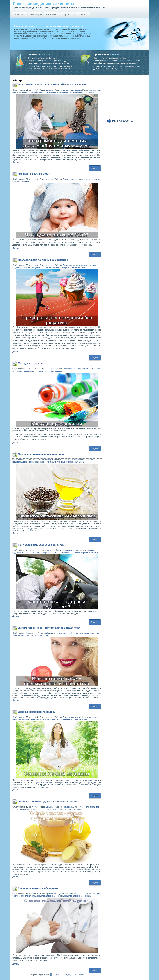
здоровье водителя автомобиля (56, 553)
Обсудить (95, 168)
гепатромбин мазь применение (82, 92)
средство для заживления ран (77, 896)
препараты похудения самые (73, 267)
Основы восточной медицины (37, 712)
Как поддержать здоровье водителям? (42, 545)
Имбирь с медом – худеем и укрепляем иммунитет (49, 802)
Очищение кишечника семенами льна (41, 454)
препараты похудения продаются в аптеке (41, 267)
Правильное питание (71, 550)
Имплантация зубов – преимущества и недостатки (49, 628)
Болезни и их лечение (72, 90)
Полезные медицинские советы (43, 4)
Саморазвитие (82, 369)
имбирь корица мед (36, 809)
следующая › (68, 975)
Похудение (68, 265)
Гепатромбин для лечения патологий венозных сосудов (53, 85)
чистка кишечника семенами (41, 462)
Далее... (16, 162)
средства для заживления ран (50, 896)
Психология (68, 369)
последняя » (80, 975)
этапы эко (26, 181)
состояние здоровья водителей (84, 553)
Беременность (69, 179)
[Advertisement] (126, 98)
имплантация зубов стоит (68, 633)
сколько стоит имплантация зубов (33, 635)
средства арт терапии (33, 371)
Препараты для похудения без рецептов (43, 260)
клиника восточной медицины (42, 719)
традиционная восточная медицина (72, 719)
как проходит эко (89, 179)
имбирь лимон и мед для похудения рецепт (64, 809)
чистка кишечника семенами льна (69, 462)
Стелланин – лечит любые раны (38, 888)
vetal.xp (49, 90)
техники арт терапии (53, 371)
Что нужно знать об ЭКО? (34, 174)
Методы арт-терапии (31, 363)
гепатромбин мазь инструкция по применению (48, 92)
